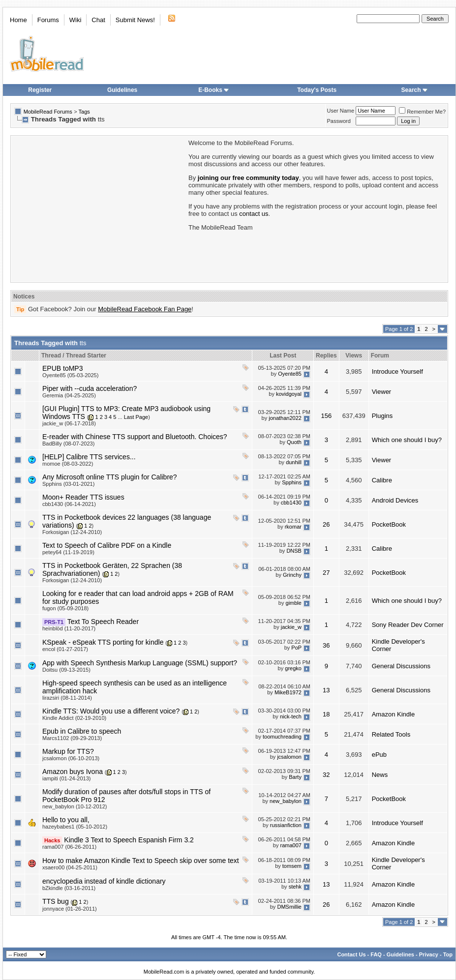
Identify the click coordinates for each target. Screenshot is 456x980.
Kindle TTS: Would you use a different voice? (111, 711)
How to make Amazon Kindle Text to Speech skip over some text (141, 861)
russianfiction (286, 825)
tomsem (292, 866)
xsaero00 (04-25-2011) (70, 867)
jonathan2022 (285, 418)
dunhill (294, 462)
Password (339, 121)
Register (40, 90)
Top (448, 954)
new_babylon (286, 801)
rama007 (291, 845)
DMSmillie (289, 907)
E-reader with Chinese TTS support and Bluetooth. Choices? (135, 437)
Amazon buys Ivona (73, 772)
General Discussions (401, 666)
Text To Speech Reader (103, 622)
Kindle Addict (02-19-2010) (74, 718)
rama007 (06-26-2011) (69, 847)
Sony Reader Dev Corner (408, 625)
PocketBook (389, 524)
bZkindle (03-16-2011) (69, 888)
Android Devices (395, 500)
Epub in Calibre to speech (82, 731)
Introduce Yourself (397, 371)
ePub (379, 755)
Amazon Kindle (393, 714)
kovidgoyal (289, 394)
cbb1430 (291, 503)
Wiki (76, 20)
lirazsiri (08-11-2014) (67, 698)
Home (18, 20)
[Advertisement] (99, 208)
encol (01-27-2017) (65, 649)
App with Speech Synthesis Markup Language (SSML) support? (140, 663)
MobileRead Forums (48, 112)
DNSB (294, 551)
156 (326, 416)
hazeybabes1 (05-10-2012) (75, 827)
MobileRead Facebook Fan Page (145, 309)
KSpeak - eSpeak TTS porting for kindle (103, 642)
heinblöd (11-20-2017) (69, 628)
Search (415, 90)
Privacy (429, 954)
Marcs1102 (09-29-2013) (72, 738)
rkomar (293, 527)
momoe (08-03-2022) (68, 464)
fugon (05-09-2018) (65, 608)
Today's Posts (317, 90)
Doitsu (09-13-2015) (66, 670)
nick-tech (291, 716)
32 (326, 775)
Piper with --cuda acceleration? (90, 388)
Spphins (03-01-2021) (68, 484)
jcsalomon (289, 757)
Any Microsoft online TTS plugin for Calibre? (110, 477)
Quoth (294, 442)
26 (326, 524)
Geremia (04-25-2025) (69, 395)
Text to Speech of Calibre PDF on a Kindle (107, 545)
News (380, 775)
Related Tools (391, 734)
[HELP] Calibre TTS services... (89, 457)
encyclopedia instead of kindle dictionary (104, 881)
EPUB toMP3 (62, 368)
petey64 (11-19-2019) (68, 552)
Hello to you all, (66, 820)
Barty (295, 777)
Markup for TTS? (68, 751)
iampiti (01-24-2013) (66, 778)
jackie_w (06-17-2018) (69, 423)
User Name (341, 111)
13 (326, 690)
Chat (98, 20)
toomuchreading (282, 737)
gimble (294, 603)
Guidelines (122, 90)
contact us (254, 214)
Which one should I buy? (407, 440)
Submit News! (135, 20)
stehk (295, 887)
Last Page (136, 417)
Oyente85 (290, 374)
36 (326, 645)
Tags (84, 112)
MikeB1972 (288, 692)
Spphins (292, 482)
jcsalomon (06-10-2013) (71, 758)
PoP (296, 648)
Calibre (382, 480)
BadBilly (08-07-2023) (68, 444)
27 (326, 573)
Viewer (382, 392)
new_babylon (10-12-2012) (75, 806)
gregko (293, 668)
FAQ (376, 954)
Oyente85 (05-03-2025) (70, 375)
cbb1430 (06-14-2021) (69, 504)
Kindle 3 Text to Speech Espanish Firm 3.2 (129, 840)
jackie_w (291, 627)
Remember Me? (422, 112)
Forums (48, 20)
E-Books (214, 90)
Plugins (382, 416)
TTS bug (56, 901)
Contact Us (351, 954)
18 (326, 714)
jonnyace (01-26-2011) (70, 909)
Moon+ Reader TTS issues (83, 497)
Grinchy (292, 575)
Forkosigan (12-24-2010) (72, 532)
